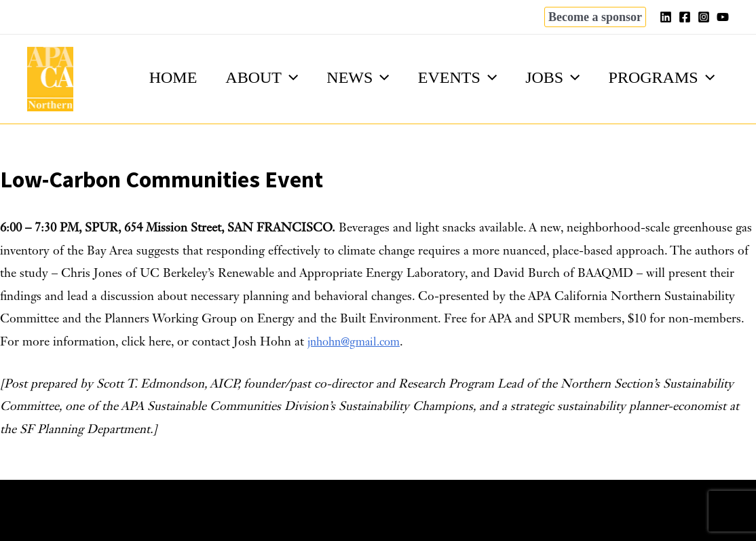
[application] (271, 77)
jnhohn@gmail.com (358, 342)
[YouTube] (723, 17)
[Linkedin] (666, 17)
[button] (595, 17)
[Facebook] (685, 17)
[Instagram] (704, 17)
